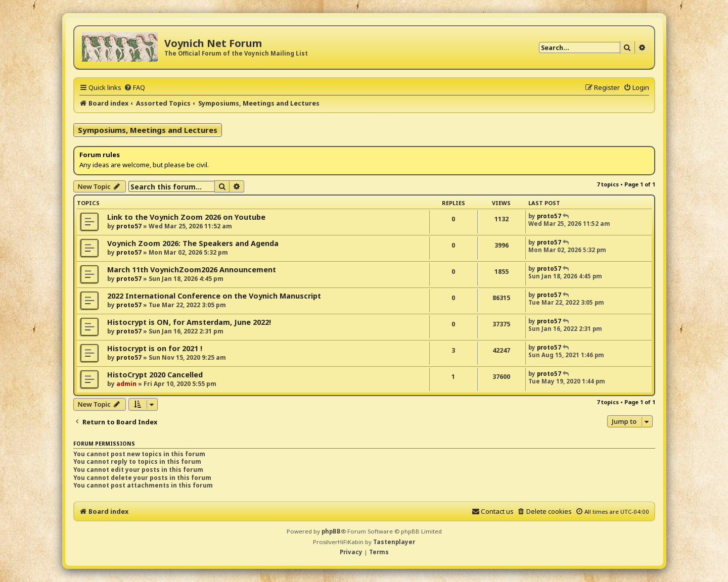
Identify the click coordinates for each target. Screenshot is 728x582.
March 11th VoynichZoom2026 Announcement (192, 270)
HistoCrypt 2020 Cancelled (155, 375)
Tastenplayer (394, 542)
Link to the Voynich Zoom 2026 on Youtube (186, 217)
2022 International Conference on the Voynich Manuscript (214, 296)
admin (126, 384)
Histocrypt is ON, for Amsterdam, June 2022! (189, 322)
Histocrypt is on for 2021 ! (155, 348)
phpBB (331, 531)
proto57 (129, 226)
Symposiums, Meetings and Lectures (148, 130)
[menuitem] (134, 87)
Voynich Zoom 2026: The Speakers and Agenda (193, 243)
